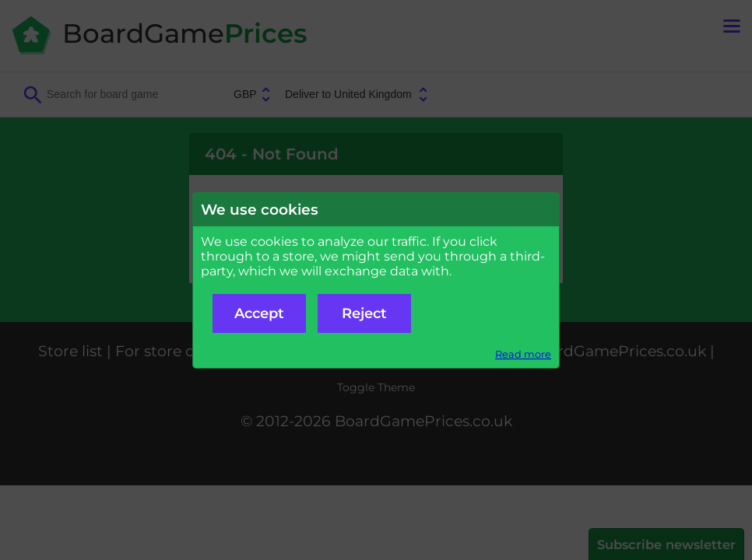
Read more (523, 354)
